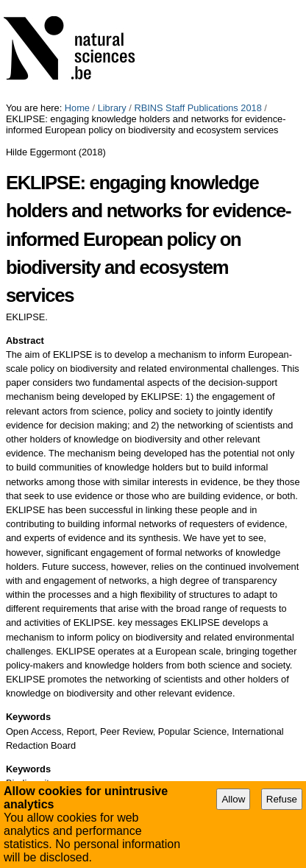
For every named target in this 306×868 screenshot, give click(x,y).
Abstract (25, 341)
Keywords (28, 717)
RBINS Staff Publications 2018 (198, 108)
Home (77, 108)
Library (112, 108)
